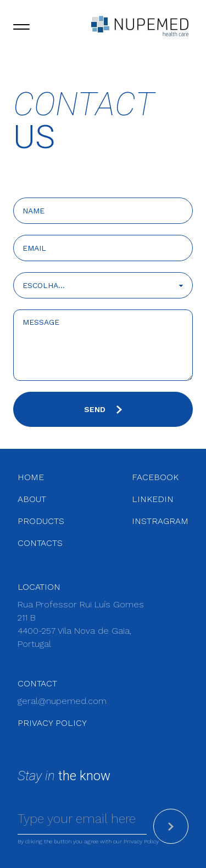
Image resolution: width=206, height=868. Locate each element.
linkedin (153, 499)
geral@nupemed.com (62, 701)
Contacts (40, 543)
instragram (160, 521)
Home (31, 477)
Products (41, 521)
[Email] (82, 820)
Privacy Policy (52, 723)
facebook (155, 477)
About (32, 499)
